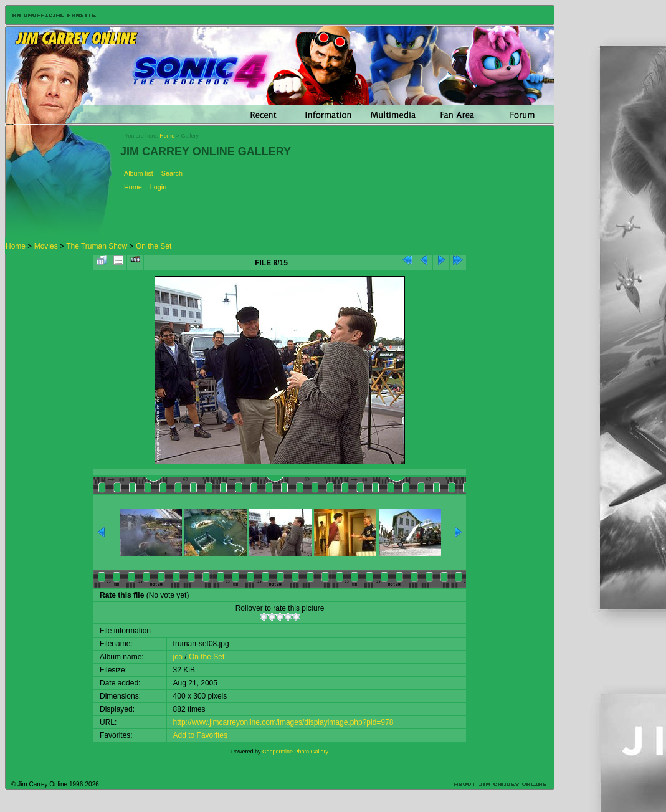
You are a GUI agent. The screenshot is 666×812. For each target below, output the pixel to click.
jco (178, 657)
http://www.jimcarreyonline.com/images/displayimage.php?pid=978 (283, 722)
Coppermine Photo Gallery (295, 752)
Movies (46, 246)
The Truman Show (97, 246)
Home (167, 136)
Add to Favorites (200, 735)
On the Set (154, 246)
